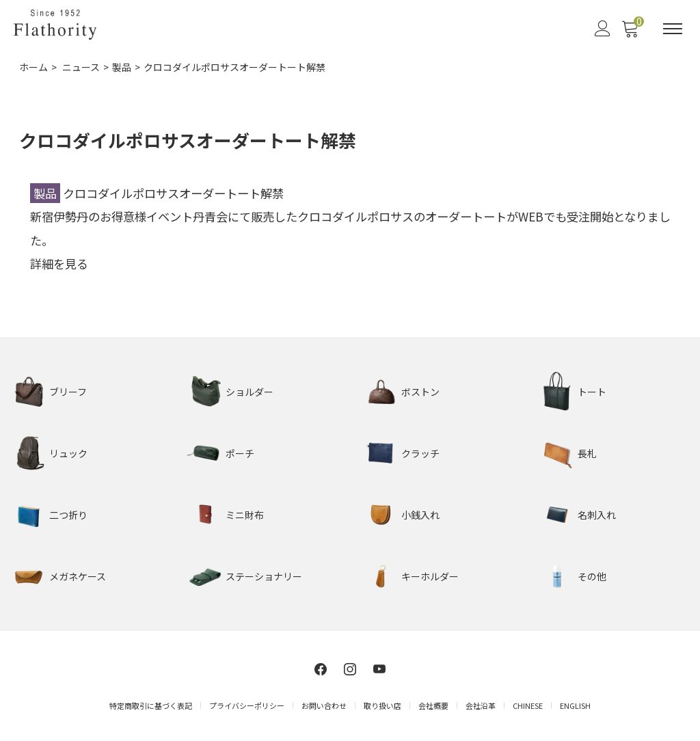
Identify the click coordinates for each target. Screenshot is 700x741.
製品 (122, 67)
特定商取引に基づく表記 (151, 705)
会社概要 (433, 705)
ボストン (420, 392)
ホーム (33, 67)
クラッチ (420, 453)
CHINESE (528, 705)
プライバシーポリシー (247, 705)
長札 (587, 453)
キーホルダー (430, 576)
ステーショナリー (264, 576)
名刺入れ (597, 515)
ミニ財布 (245, 515)
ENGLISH (575, 705)
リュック (68, 453)
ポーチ (240, 453)
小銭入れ (420, 515)
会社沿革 (481, 705)
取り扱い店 (382, 705)
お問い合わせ (324, 705)
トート (592, 392)
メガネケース (78, 576)
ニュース (81, 67)
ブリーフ (68, 392)
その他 (592, 576)
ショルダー (250, 392)
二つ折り (68, 515)
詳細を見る (59, 264)
